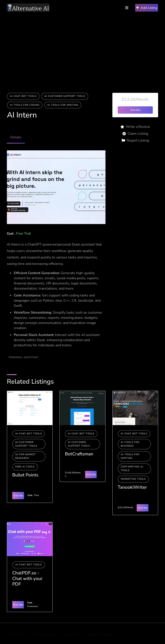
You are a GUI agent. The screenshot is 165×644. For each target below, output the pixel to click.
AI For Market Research (25, 456)
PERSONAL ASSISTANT (24, 357)
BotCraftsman (79, 454)
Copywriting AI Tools (132, 469)
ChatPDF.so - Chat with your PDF (27, 579)
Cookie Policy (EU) (100, 635)
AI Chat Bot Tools (23, 96)
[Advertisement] (82, 48)
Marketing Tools (133, 479)
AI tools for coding (25, 105)
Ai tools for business (130, 444)
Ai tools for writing (63, 105)
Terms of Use (17, 635)
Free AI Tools (25, 467)
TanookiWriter (132, 487)
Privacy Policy (45, 635)
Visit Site (135, 110)
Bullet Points (25, 475)
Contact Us (71, 635)
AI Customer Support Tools (65, 96)
